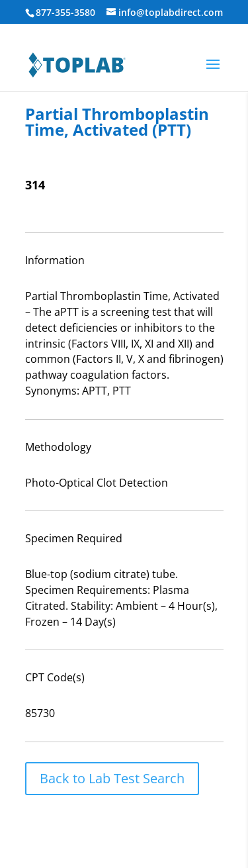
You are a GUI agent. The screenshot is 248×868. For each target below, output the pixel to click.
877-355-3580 (65, 12)
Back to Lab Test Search (112, 778)
